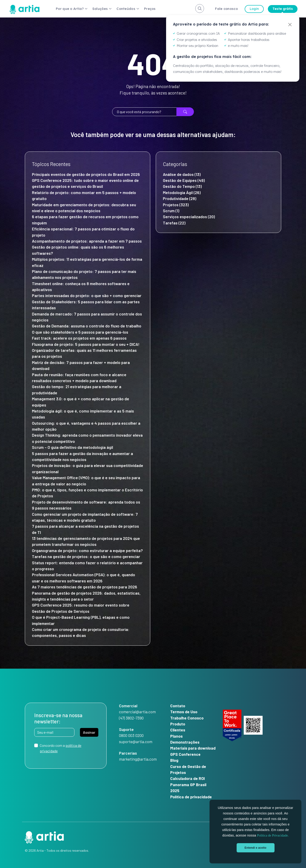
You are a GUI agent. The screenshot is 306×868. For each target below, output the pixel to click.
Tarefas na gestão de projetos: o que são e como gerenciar (86, 556)
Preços (150, 9)
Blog (174, 760)
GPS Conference (185, 754)
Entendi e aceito (256, 848)
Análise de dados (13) (182, 174)
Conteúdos (126, 9)
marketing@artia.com (138, 759)
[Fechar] (290, 25)
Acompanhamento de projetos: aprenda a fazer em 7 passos (87, 241)
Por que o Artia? (70, 9)
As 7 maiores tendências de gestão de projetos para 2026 (85, 587)
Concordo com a (61, 748)
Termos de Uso (184, 712)
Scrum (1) (171, 211)
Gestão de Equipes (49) (184, 180)
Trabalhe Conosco (187, 718)
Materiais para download (193, 748)
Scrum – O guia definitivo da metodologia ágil (72, 447)
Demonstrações (185, 742)
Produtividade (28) (180, 198)
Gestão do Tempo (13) (182, 186)
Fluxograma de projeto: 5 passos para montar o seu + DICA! (86, 344)
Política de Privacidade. (273, 835)
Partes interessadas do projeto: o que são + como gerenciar (87, 295)
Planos (176, 736)
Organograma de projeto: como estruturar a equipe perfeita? (87, 550)
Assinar (89, 732)
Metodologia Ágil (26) (182, 192)
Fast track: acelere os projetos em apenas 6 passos (79, 338)
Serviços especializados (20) (189, 217)
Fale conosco (226, 9)
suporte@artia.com (136, 742)
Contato (178, 706)
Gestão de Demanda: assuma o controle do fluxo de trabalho (88, 326)
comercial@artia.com (137, 712)
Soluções (100, 9)
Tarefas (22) (174, 223)
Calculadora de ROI (188, 778)
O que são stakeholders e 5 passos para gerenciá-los (80, 332)
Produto (178, 724)
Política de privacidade (191, 797)
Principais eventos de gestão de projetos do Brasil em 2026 (86, 174)
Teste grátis (283, 9)
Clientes (178, 730)
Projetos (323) (176, 205)
